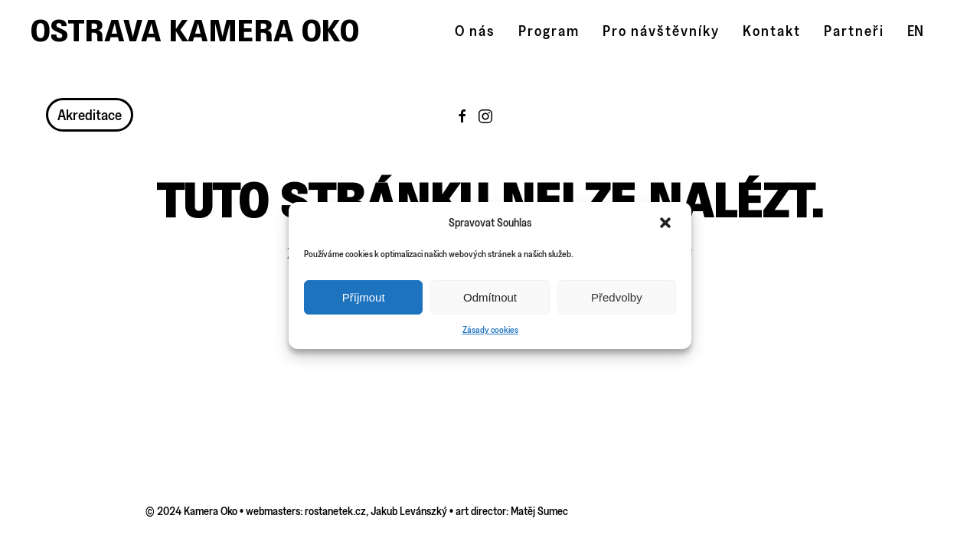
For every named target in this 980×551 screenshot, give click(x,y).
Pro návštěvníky (661, 31)
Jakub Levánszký (409, 511)
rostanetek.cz (335, 511)
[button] (667, 223)
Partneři (854, 31)
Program (549, 31)
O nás (475, 31)
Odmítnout (490, 297)
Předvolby (617, 297)
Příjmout (364, 297)
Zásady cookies (490, 329)
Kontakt (772, 31)
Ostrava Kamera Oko (195, 31)
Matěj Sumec (539, 511)
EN (915, 31)
